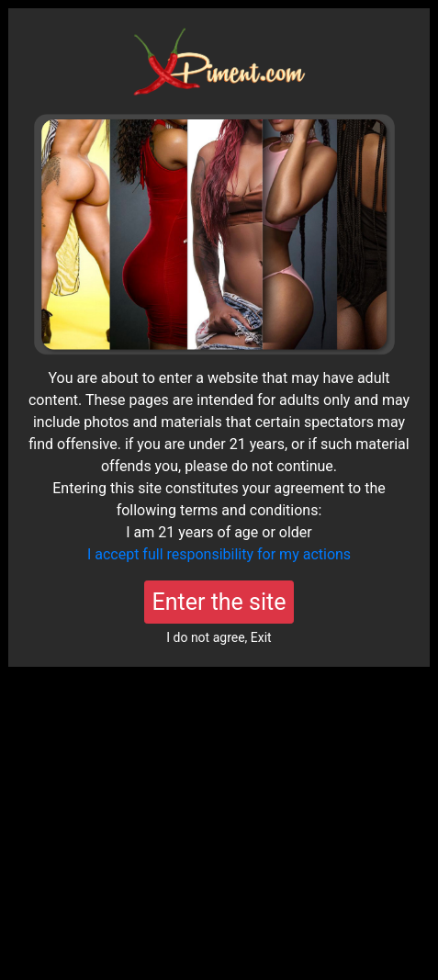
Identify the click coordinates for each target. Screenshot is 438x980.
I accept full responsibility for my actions (219, 554)
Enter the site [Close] (219, 602)
